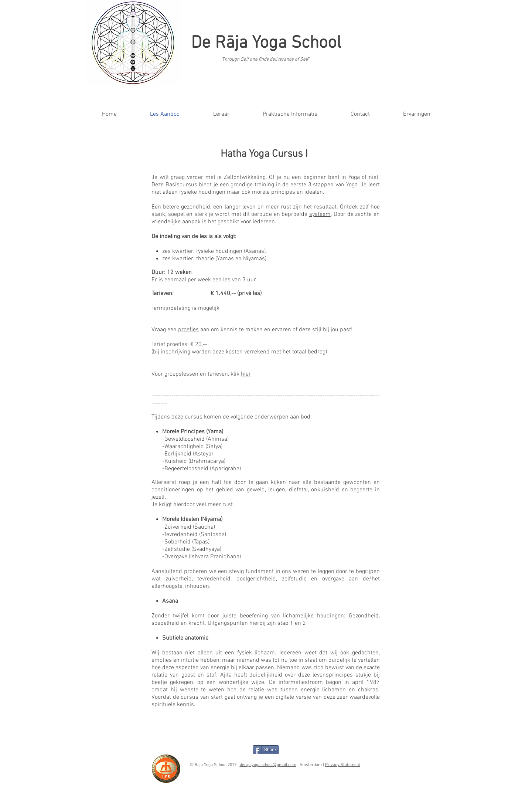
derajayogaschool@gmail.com (268, 765)
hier (246, 374)
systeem (320, 214)
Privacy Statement (343, 765)
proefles (188, 330)
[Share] (266, 750)
